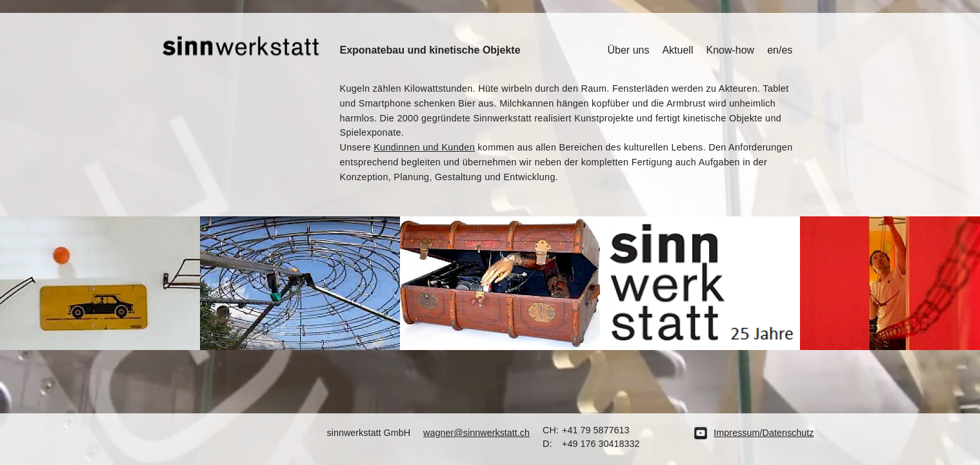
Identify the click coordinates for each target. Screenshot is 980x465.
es (787, 50)
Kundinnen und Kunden (424, 147)
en (773, 50)
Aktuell (677, 50)
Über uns (629, 50)
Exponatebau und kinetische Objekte (430, 50)
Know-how (730, 50)
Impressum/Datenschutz (764, 433)
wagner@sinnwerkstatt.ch (476, 433)
